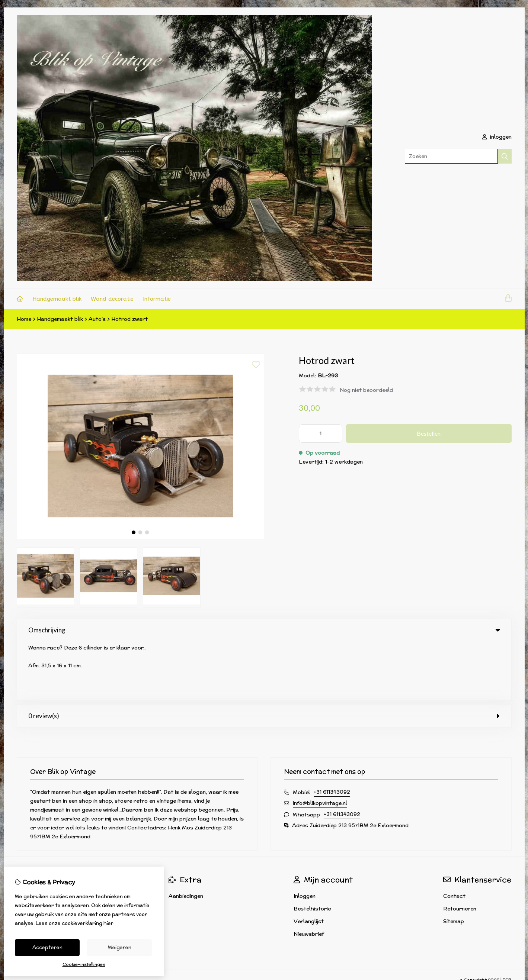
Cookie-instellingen (84, 964)
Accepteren (47, 947)
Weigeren (120, 947)
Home (24, 319)
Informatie (157, 299)
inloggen (497, 137)
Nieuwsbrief (309, 875)
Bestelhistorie (312, 850)
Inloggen (305, 837)
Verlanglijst (309, 862)
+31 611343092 (332, 733)
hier (108, 923)
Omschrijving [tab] (264, 630)
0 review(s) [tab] (264, 657)
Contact (454, 837)
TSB (507, 921)
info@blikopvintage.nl (320, 744)
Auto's (97, 319)
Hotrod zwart (129, 319)
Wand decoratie (112, 299)
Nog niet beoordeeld (366, 390)
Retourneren (460, 850)
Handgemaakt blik (57, 299)
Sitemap (454, 862)
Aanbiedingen (186, 837)
